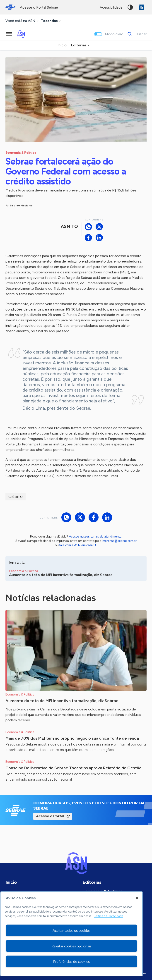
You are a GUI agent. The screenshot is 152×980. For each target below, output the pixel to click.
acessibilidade (111, 7)
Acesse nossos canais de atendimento (95, 537)
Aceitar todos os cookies (71, 930)
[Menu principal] (9, 34)
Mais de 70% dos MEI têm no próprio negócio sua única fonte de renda (72, 738)
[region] (71, 934)
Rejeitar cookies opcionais (71, 946)
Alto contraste (130, 7)
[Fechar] (137, 898)
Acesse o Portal (50, 816)
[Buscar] (136, 34)
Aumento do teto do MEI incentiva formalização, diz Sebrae (62, 701)
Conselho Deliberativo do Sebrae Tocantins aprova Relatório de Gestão (74, 768)
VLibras (142, 7)
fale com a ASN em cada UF (78, 545)
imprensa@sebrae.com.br (119, 541)
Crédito (16, 497)
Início (62, 45)
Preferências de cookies (71, 961)
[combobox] (51, 21)
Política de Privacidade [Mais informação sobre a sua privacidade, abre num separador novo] (109, 916)
